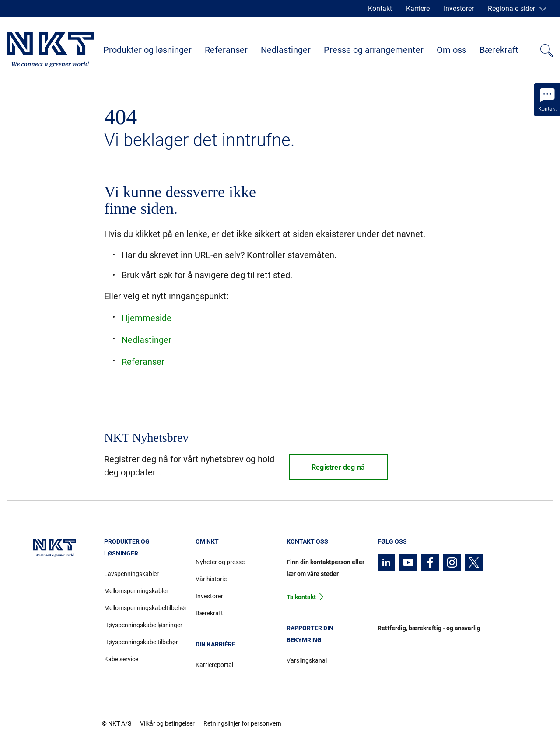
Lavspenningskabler (131, 574)
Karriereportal (214, 665)
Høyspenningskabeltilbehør (141, 642)
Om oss (451, 50)
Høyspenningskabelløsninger (143, 625)
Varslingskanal (307, 660)
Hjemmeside (147, 318)
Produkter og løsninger (147, 50)
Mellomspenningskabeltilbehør (143, 608)
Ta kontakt (301, 597)
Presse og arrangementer (374, 50)
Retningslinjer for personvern (242, 723)
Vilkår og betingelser (167, 723)
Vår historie (211, 579)
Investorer (459, 9)
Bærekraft (499, 50)
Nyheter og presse (220, 562)
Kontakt (380, 9)
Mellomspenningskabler (136, 591)
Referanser (226, 50)
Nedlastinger (286, 50)
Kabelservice (121, 659)
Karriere (418, 9)
